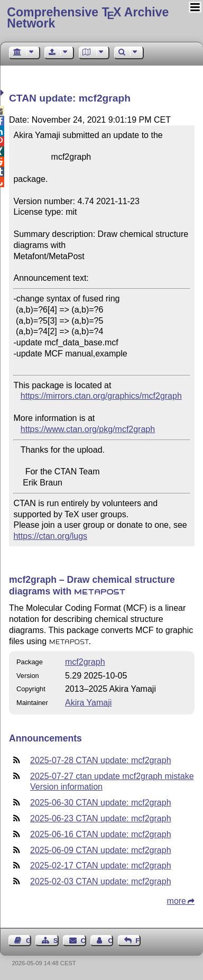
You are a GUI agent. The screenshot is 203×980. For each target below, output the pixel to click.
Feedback (138, 941)
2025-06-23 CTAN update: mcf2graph (101, 818)
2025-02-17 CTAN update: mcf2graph (101, 865)
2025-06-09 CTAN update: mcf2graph (101, 850)
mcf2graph (85, 662)
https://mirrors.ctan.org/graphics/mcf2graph (101, 396)
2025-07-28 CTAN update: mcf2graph (101, 760)
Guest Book (29, 941)
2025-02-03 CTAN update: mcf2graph (101, 881)
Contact (84, 941)
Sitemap (56, 941)
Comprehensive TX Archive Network (88, 18)
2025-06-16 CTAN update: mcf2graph (101, 834)
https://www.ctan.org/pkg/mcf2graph (88, 429)
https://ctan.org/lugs (50, 536)
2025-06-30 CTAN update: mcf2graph (101, 803)
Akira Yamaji (88, 703)
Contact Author (110, 941)
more (177, 901)
